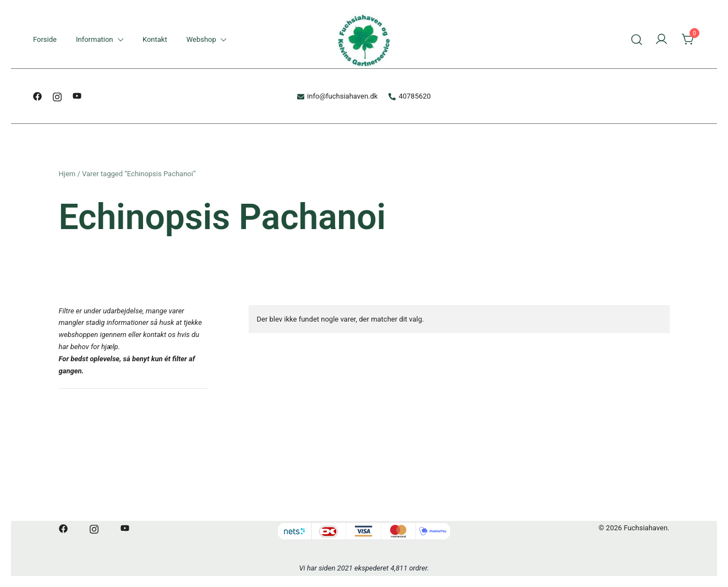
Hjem (67, 174)
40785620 (409, 96)
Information (95, 39)
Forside (45, 39)
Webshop (201, 39)
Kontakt (155, 39)
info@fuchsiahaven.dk (337, 96)
